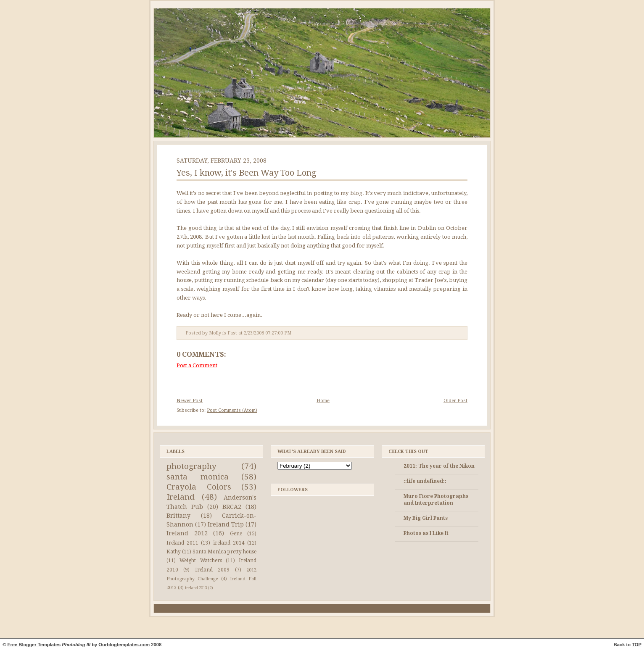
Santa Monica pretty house (224, 552)
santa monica (198, 477)
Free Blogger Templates (34, 645)
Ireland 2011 (182, 543)
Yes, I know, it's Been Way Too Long (247, 173)
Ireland (181, 497)
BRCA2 (232, 507)
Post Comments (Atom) (232, 410)
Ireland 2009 (212, 570)
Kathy (174, 552)
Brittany (178, 516)
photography (191, 466)
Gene (236, 534)
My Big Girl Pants (426, 518)
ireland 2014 (229, 543)
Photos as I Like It (426, 533)
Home (323, 401)
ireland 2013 (196, 588)
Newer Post (190, 401)
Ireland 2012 (187, 533)
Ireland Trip (226, 524)
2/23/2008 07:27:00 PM (268, 333)
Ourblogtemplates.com (124, 645)
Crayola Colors (199, 487)
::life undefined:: (425, 481)
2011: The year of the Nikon (439, 466)
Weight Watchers (201, 561)
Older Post (455, 401)
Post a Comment (197, 365)
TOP (637, 645)
